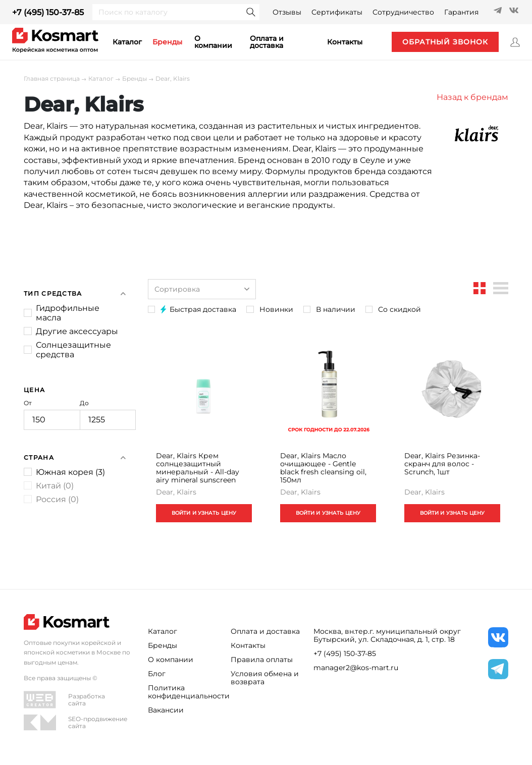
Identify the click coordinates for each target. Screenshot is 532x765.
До (108, 415)
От (52, 415)
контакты (345, 42)
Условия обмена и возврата (265, 678)
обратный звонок (445, 42)
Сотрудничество (403, 12)
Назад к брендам (472, 97)
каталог (127, 42)
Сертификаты (337, 12)
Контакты (248, 645)
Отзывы (287, 12)
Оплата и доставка (267, 42)
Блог (157, 674)
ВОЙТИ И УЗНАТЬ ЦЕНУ (204, 514)
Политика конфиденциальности (183, 692)
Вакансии (166, 710)
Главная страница (52, 78)
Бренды (167, 42)
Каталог (101, 78)
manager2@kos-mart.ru (356, 668)
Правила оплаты (262, 660)
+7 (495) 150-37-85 (48, 12)
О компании (213, 42)
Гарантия (461, 12)
